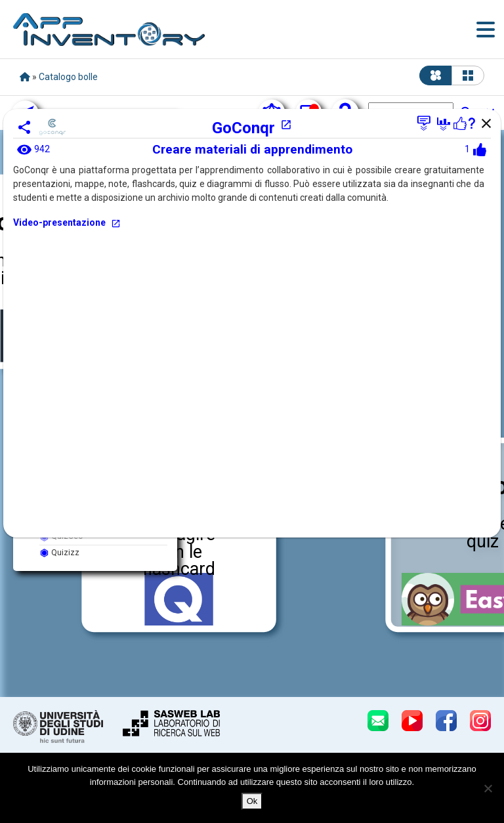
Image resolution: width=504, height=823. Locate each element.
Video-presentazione (67, 222)
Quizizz (59, 553)
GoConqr (252, 128)
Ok (252, 801)
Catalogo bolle (68, 77)
